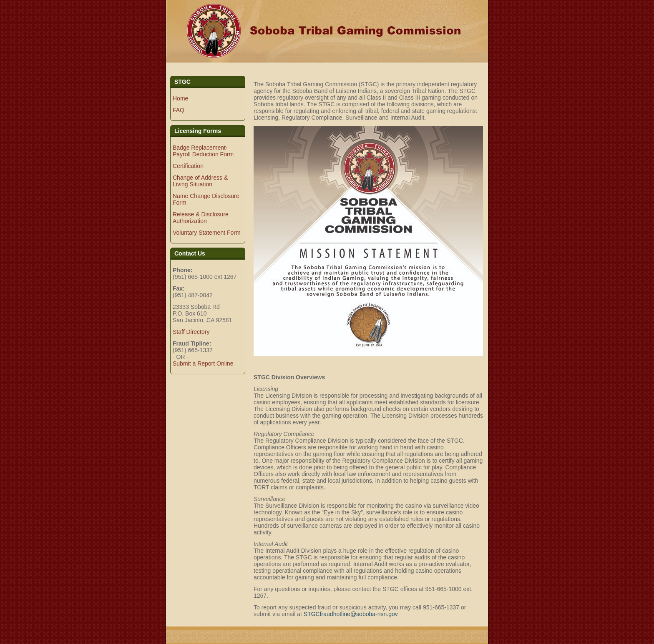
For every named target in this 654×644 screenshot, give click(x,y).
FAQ (179, 110)
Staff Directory (191, 332)
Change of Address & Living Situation (200, 181)
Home (180, 98)
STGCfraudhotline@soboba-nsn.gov (351, 614)
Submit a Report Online (203, 363)
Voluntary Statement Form (207, 233)
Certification (188, 166)
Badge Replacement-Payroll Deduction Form (203, 151)
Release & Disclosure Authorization (201, 218)
